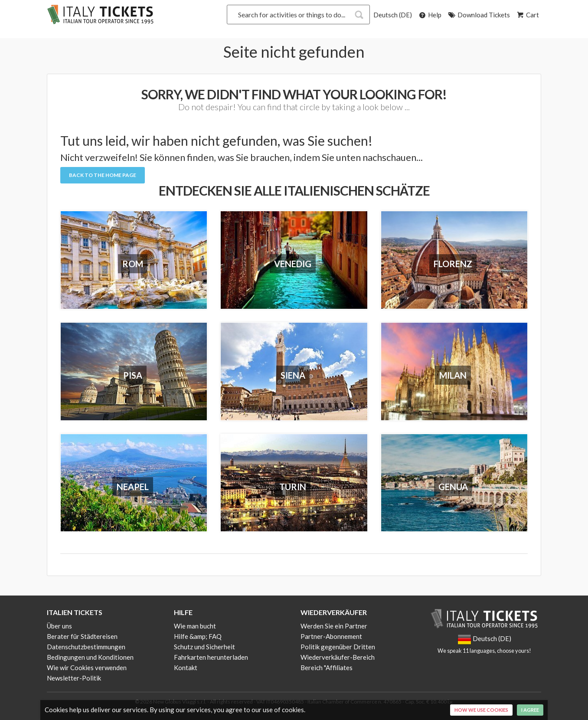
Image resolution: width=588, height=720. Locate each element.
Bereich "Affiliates (327, 668)
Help (430, 15)
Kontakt (186, 668)
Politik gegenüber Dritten (338, 647)
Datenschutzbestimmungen (86, 647)
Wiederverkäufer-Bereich (338, 657)
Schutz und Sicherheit (204, 647)
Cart (527, 15)
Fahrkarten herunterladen (211, 657)
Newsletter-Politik (74, 678)
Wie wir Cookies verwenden (87, 668)
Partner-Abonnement (331, 636)
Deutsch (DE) (393, 15)
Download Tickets (479, 15)
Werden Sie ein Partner (334, 626)
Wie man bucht (195, 626)
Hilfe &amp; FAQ (198, 636)
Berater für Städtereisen (82, 636)
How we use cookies (481, 710)
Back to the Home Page (103, 175)
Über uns (59, 626)
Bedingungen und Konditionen (90, 657)
